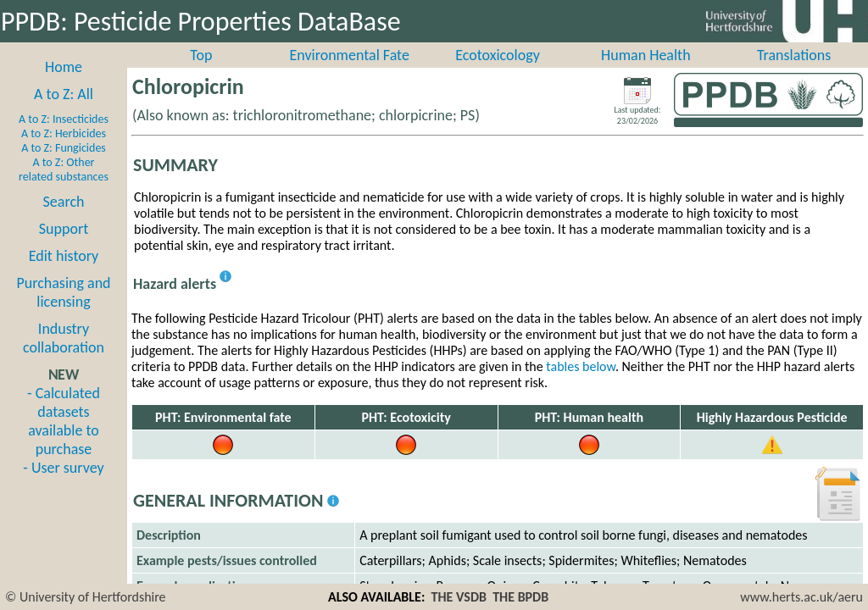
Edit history (64, 274)
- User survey (63, 486)
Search (64, 220)
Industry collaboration (64, 357)
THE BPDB (520, 597)
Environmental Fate (349, 74)
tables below (581, 385)
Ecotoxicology (498, 74)
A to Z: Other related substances (64, 188)
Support (64, 247)
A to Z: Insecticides (64, 138)
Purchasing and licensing (63, 311)
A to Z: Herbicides (64, 152)
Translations (794, 74)
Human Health (646, 74)
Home (64, 86)
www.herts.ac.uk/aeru (801, 597)
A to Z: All (64, 113)
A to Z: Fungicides (64, 166)
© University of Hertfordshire (86, 597)
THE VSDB (459, 597)
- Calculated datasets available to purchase (64, 440)
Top (201, 74)
